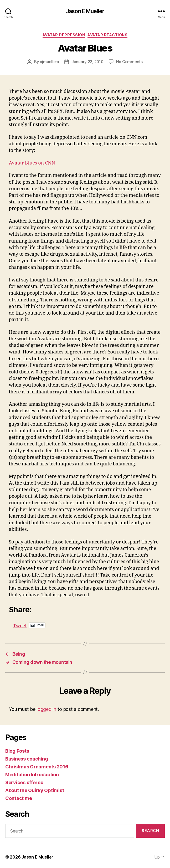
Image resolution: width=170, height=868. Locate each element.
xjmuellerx (49, 62)
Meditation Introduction (32, 775)
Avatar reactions (107, 35)
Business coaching (27, 759)
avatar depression (64, 35)
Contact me (19, 798)
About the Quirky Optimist (35, 790)
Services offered (24, 782)
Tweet (20, 625)
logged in (46, 709)
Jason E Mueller (85, 11)
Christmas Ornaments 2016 (37, 767)
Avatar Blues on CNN (32, 163)
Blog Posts (17, 751)
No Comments (129, 62)
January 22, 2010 (87, 62)
